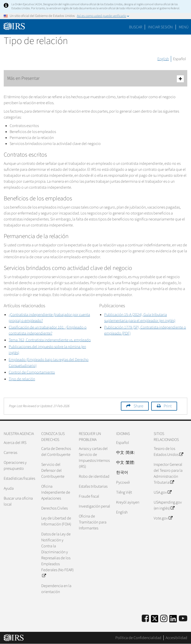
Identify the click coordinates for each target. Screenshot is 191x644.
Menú (184, 27)
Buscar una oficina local (18, 501)
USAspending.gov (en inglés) (168, 505)
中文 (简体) (125, 453)
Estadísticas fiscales (19, 478)
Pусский (123, 482)
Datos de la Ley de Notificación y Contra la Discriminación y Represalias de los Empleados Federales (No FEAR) (57, 555)
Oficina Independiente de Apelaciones (56, 492)
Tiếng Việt (124, 492)
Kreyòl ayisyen (128, 502)
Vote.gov (163, 518)
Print (168, 406)
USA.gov (163, 492)
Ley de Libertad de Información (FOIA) (56, 521)
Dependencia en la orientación (56, 589)
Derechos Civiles (54, 508)
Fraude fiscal (89, 496)
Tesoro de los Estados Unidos (168, 452)
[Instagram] (164, 619)
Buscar (136, 27)
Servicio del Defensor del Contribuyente (53, 471)
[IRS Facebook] (145, 619)
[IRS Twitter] (155, 620)
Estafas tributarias (93, 486)
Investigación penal (95, 506)
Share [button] (138, 406)
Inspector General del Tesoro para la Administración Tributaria (168, 473)
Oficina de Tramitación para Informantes (93, 522)
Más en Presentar (95, 79)
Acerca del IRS (15, 443)
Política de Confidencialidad (138, 638)
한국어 (122, 472)
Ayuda (9, 488)
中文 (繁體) (125, 463)
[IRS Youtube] (183, 619)
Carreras (10, 453)
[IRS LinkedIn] (173, 620)
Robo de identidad (94, 476)
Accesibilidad (176, 638)
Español (180, 59)
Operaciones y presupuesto (15, 466)
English (163, 59)
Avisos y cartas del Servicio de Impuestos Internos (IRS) (94, 458)
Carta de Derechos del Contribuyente (56, 452)
